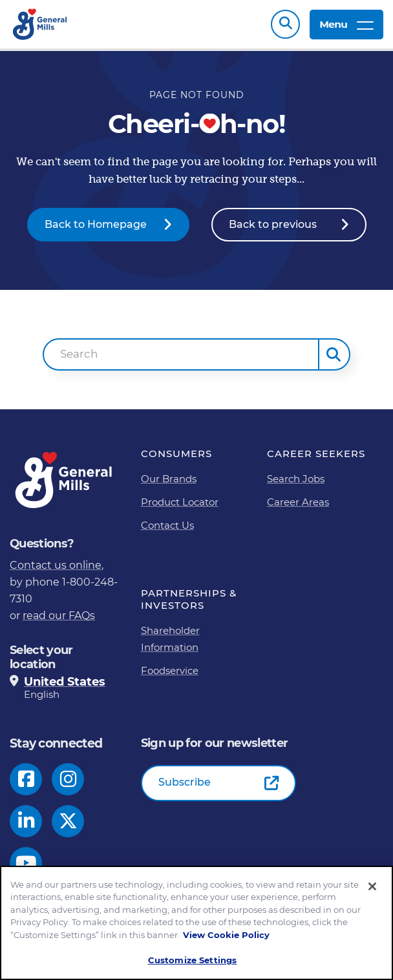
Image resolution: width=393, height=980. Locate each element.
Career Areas (298, 502)
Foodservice (170, 670)
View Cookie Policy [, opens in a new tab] (226, 935)
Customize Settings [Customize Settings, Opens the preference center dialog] (192, 961)
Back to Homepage (96, 224)
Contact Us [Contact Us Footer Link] (167, 525)
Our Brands (169, 479)
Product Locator (180, 502)
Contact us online (56, 565)
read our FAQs (59, 616)
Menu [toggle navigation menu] (346, 24)
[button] (334, 354)
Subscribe (185, 782)
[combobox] (181, 354)
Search (285, 24)
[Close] (372, 886)
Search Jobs (296, 479)
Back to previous (273, 224)
